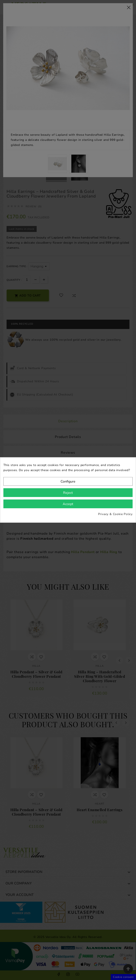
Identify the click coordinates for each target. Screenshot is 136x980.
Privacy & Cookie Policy (115, 514)
